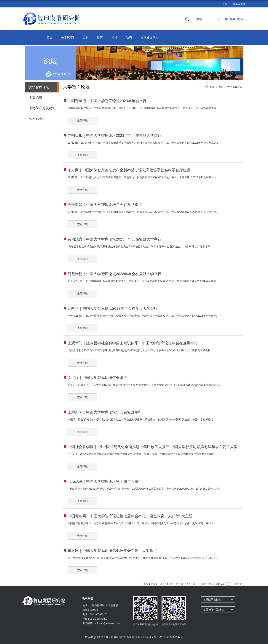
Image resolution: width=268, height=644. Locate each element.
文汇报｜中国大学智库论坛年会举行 (97, 378)
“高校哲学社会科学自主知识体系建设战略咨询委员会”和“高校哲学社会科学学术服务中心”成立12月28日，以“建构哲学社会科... (140, 350)
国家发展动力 (149, 37)
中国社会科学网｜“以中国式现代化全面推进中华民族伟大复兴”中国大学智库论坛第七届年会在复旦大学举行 (156, 447)
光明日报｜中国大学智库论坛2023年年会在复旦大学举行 (115, 135)
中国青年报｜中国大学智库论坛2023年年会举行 (107, 101)
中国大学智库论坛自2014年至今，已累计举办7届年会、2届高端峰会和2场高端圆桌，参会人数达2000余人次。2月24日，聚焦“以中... (144, 489)
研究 (100, 37)
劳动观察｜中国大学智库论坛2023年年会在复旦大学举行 (115, 239)
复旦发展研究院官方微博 (146, 624)
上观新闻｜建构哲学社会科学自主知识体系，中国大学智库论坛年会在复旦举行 (133, 343)
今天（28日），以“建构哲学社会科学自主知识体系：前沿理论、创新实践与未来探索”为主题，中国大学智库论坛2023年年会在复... (143, 281)
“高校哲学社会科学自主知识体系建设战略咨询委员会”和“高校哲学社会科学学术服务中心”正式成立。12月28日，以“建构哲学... (140, 246)
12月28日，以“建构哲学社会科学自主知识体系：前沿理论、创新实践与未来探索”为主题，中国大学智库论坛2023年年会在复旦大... (143, 143)
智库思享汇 (37, 118)
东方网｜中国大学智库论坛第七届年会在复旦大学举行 (112, 551)
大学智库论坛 (235, 87)
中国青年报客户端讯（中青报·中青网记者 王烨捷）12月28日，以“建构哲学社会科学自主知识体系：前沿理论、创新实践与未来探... (143, 108)
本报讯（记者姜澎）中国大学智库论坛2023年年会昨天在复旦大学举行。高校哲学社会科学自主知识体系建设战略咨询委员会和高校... (145, 385)
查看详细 (82, 121)
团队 (85, 37)
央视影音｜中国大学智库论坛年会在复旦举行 (105, 205)
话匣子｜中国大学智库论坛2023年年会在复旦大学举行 (113, 308)
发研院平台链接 (212, 600)
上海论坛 (36, 98)
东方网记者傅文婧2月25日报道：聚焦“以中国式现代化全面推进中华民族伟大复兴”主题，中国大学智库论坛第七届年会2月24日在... (143, 558)
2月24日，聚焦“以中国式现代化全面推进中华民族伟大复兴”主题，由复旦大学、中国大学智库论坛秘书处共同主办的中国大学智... (142, 454)
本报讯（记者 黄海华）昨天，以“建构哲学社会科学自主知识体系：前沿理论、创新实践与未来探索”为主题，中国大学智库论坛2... (142, 419)
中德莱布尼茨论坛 (42, 108)
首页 (50, 37)
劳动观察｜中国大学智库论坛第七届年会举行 (105, 481)
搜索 (199, 19)
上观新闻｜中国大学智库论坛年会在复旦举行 (105, 412)
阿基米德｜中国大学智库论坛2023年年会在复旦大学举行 (115, 274)
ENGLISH (239, 4)
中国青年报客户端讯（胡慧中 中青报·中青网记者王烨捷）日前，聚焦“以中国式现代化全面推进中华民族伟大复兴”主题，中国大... (142, 523)
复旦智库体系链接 (213, 610)
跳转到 (239, 584)
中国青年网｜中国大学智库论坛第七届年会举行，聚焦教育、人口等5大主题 (130, 516)
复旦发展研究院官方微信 (174, 624)
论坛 (114, 37)
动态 (129, 37)
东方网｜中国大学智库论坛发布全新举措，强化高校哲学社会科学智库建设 (129, 170)
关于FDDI (67, 37)
